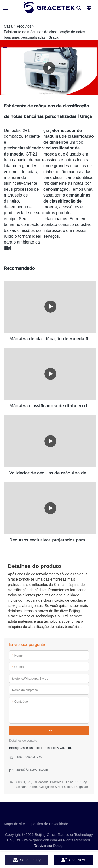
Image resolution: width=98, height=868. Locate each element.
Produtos (24, 26)
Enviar (49, 730)
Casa (8, 26)
